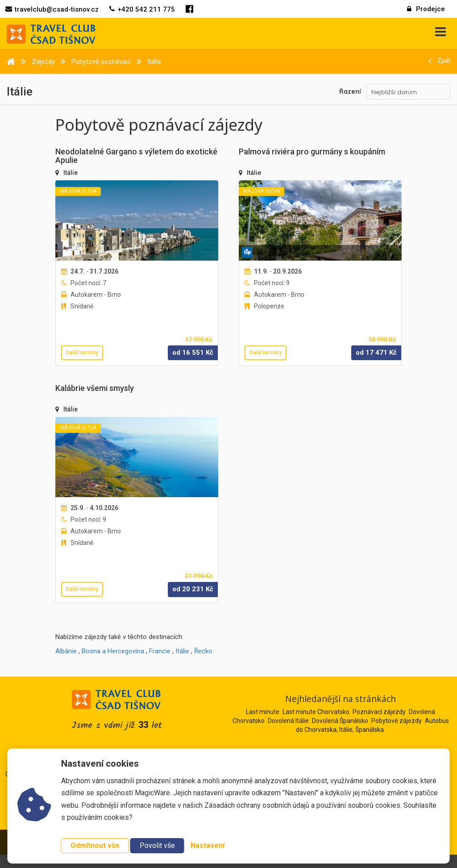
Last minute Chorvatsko (316, 712)
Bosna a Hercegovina (113, 651)
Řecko (203, 651)
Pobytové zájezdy (397, 721)
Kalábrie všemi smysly (95, 388)
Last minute (263, 712)
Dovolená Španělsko (340, 721)
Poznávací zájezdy (379, 712)
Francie (160, 651)
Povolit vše (157, 845)
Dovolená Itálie (288, 721)
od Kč (193, 353)
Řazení (350, 91)
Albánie (66, 651)
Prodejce (426, 9)
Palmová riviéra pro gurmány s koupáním (312, 152)
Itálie (71, 173)
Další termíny (82, 353)
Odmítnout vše (95, 845)
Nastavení (208, 845)
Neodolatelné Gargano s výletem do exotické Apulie (136, 156)
